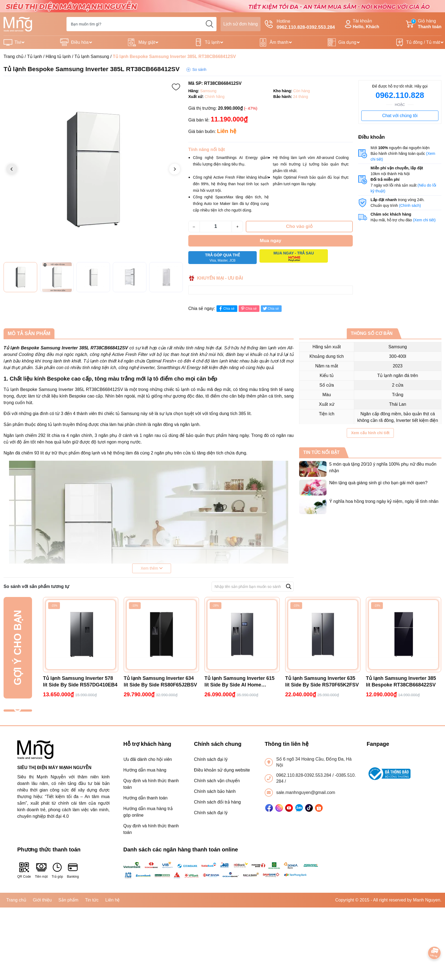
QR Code (24, 870)
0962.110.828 (400, 95)
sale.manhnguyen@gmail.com (306, 792)
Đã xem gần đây (18, 710)
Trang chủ (14, 56)
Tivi (18, 42)
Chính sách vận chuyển (217, 781)
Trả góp (57, 870)
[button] (175, 169)
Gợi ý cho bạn (18, 648)
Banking (73, 870)
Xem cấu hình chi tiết (370, 433)
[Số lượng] (216, 227)
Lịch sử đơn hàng (241, 24)
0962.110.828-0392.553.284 (304, 775)
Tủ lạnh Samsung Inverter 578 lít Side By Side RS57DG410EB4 (80, 682)
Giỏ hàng (424, 24)
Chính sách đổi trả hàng (217, 802)
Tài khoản (361, 24)
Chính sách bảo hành (215, 791)
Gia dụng (347, 42)
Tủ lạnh (213, 42)
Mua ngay (270, 241)
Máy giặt (147, 42)
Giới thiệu (42, 900)
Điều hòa (80, 42)
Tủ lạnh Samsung (92, 56)
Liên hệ (113, 900)
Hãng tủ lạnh (58, 56)
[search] (209, 24)
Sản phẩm (68, 900)
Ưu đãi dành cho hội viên (148, 759)
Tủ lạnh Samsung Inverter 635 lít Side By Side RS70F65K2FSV (322, 682)
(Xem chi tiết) (424, 220)
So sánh (199, 69)
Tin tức (92, 900)
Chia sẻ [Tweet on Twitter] (271, 308)
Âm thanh (279, 42)
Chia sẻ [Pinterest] (248, 308)
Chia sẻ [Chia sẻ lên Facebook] (226, 308)
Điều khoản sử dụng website (222, 770)
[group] (93, 170)
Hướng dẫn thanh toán (146, 798)
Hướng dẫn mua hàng (145, 770)
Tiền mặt (41, 870)
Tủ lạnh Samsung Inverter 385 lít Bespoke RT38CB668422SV (401, 682)
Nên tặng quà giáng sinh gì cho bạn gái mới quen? (378, 483)
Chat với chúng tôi (400, 116)
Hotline (300, 25)
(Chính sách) (410, 205)
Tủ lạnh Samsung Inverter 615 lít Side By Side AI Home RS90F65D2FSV (239, 682)
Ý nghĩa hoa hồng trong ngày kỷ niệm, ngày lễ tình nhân (384, 501)
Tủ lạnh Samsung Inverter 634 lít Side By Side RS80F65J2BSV (160, 682)
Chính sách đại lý (211, 759)
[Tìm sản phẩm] (141, 24)
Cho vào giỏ (299, 226)
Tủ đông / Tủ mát (423, 42)
